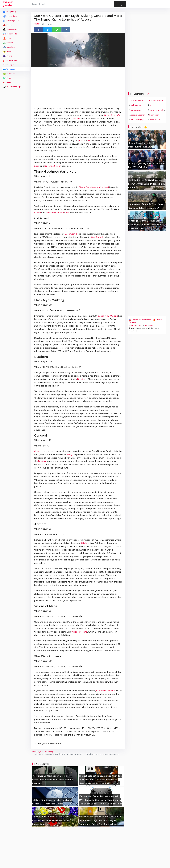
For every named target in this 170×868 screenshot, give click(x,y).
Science (8, 78)
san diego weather (157, 110)
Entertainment (11, 60)
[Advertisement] (16, 131)
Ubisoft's (76, 118)
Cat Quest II (71, 234)
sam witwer (136, 110)
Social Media (10, 34)
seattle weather (138, 115)
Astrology (9, 47)
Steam (37, 213)
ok (151, 105)
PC (89, 141)
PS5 (81, 141)
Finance (8, 43)
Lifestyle (8, 65)
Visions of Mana (79, 632)
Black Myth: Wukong (108, 316)
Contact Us (149, 326)
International (10, 16)
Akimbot (85, 543)
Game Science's (112, 115)
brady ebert (154, 115)
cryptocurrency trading (141, 100)
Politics (8, 25)
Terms (141, 326)
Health (8, 82)
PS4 (68, 213)
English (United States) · (141, 320)
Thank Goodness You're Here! (94, 187)
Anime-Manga (11, 29)
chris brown (155, 120)
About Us (133, 326)
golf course (136, 105)
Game (7, 52)
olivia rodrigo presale (140, 120)
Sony (70, 455)
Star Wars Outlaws (106, 691)
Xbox (37, 166)
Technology (10, 69)
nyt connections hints (159, 100)
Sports (8, 56)
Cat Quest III (97, 237)
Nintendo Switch (53, 166)
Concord (39, 451)
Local (7, 38)
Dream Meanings (12, 87)
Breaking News (11, 21)
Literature (9, 74)
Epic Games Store (55, 213)
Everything (9, 12)
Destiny (42, 461)
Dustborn (82, 379)
